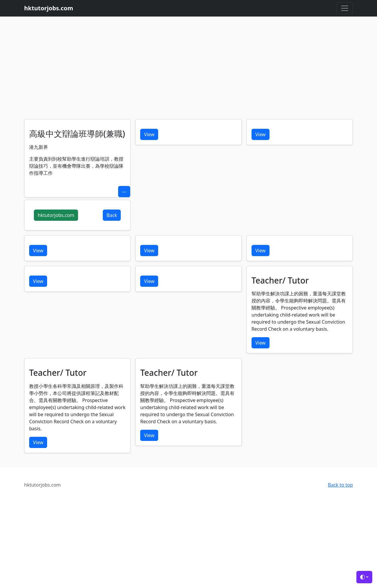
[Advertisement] (188, 75)
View (149, 134)
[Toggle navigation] (345, 8)
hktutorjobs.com (56, 215)
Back (112, 215)
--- (124, 192)
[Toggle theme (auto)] (364, 577)
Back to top (340, 485)
